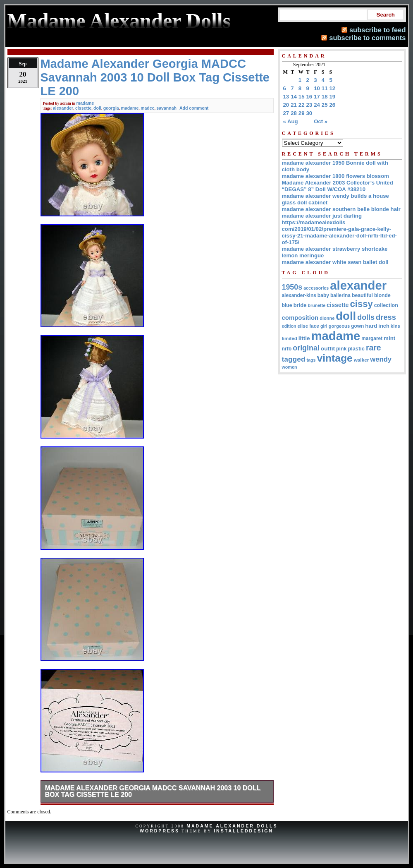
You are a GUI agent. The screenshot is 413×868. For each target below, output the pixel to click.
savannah (166, 108)
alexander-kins (299, 295)
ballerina (340, 295)
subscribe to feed (378, 30)
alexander (63, 108)
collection (386, 305)
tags (311, 360)
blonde (382, 295)
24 (317, 105)
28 (294, 113)
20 (286, 105)
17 (317, 97)
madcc (147, 108)
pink (341, 349)
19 (333, 97)
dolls (366, 317)
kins (395, 326)
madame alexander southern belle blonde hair (341, 209)
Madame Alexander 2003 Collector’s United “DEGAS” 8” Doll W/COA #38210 (338, 186)
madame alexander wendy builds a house (335, 196)
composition (300, 318)
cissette (83, 108)
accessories (316, 288)
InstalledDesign (244, 831)
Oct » (321, 121)
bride (300, 305)
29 (302, 113)
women (290, 367)
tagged (294, 359)
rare (374, 348)
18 (325, 97)
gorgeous (339, 326)
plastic (356, 349)
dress (386, 317)
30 (309, 113)
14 (294, 97)
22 (302, 105)
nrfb (287, 349)
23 (309, 105)
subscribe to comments (367, 38)
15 (302, 97)
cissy (362, 304)
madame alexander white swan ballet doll (335, 262)
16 (309, 97)
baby (323, 295)
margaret (372, 338)
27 (286, 113)
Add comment (194, 108)
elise (303, 326)
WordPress (160, 831)
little (304, 338)
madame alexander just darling (322, 216)
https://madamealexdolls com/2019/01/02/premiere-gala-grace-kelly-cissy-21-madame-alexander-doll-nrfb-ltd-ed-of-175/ (339, 232)
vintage (334, 358)
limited (290, 338)
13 (286, 97)
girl (324, 326)
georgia (111, 108)
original (306, 348)
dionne (327, 318)
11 (325, 88)
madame (85, 103)
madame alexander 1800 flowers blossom (335, 176)
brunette (316, 305)
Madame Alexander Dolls (232, 826)
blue (287, 305)
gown (357, 326)
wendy (381, 359)
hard (371, 326)
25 (325, 105)
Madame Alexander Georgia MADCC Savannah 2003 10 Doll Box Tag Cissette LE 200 (153, 791)
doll (97, 108)
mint (389, 338)
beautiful (362, 295)
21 (294, 105)
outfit (328, 349)
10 (317, 88)
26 (333, 105)
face (314, 326)
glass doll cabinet (305, 203)
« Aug (291, 121)
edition (289, 326)
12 (333, 88)
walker (362, 360)
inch (384, 326)
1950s (292, 287)
